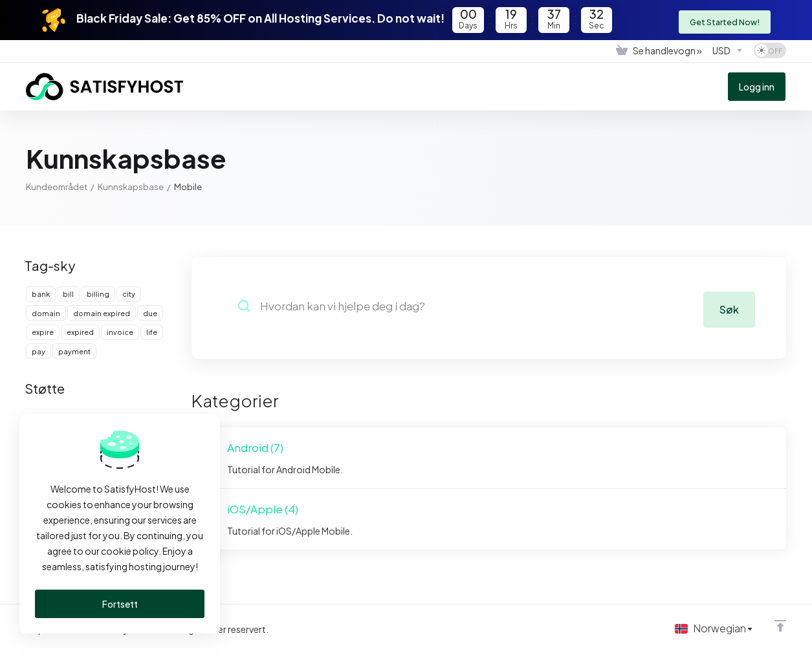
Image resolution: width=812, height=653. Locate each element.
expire (43, 332)
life (152, 332)
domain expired (102, 313)
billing (98, 294)
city (129, 294)
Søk (729, 306)
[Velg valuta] (728, 50)
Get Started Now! (723, 19)
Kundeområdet (57, 187)
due (150, 313)
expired (80, 332)
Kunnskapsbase (131, 187)
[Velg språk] (713, 628)
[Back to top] (780, 625)
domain (46, 313)
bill (68, 294)
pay (38, 351)
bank (41, 294)
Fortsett (120, 604)
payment (74, 351)
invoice (120, 332)
